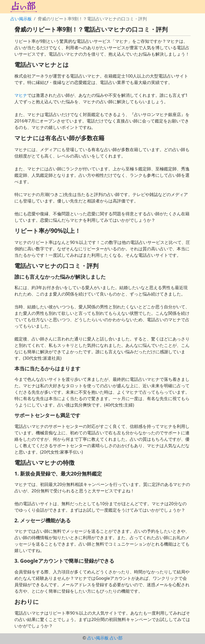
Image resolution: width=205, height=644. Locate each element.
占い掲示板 (21, 19)
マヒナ (21, 95)
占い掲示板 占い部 (105, 638)
